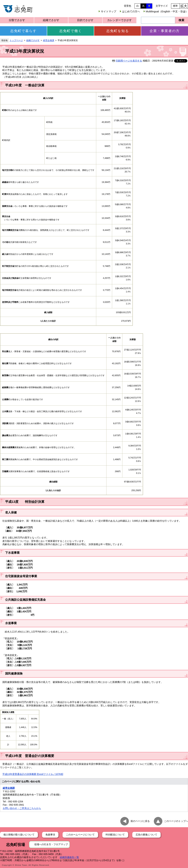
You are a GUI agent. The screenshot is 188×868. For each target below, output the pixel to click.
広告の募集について (146, 835)
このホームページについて (80, 835)
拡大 (184, 6)
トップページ (16, 40)
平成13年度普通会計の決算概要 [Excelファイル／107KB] (33, 774)
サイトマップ (109, 11)
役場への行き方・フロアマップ (51, 844)
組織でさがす (51, 20)
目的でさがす (85, 20)
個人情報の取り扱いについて (19, 835)
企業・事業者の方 (165, 31)
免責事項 (50, 835)
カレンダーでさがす (119, 20)
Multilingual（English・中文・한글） (167, 11)
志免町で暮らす (23, 31)
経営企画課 (49, 40)
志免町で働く (71, 31)
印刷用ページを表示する (129, 61)
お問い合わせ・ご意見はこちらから (22, 808)
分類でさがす (17, 20)
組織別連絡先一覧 (69, 857)
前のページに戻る (140, 821)
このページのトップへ (176, 821)
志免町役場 (16, 845)
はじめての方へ (131, 11)
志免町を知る (118, 31)
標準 (175, 6)
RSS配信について (115, 835)
